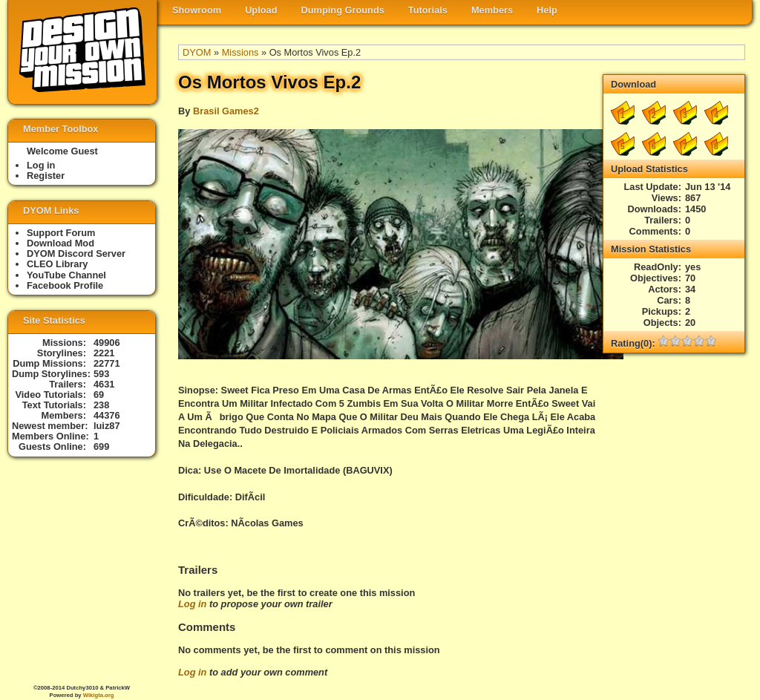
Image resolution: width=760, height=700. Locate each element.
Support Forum (61, 233)
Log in (192, 604)
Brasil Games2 (226, 111)
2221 (104, 353)
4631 (104, 384)
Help (547, 10)
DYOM (197, 52)
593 (101, 374)
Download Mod (60, 243)
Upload (261, 10)
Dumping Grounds (343, 10)
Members (492, 10)
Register (46, 176)
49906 (107, 343)
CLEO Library (58, 264)
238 (101, 405)
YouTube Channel (66, 275)
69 (99, 395)
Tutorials (428, 10)
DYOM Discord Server (76, 253)
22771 (107, 363)
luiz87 (107, 426)
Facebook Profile (65, 285)
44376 (107, 415)
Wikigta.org (99, 695)
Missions (240, 52)
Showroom (197, 10)
